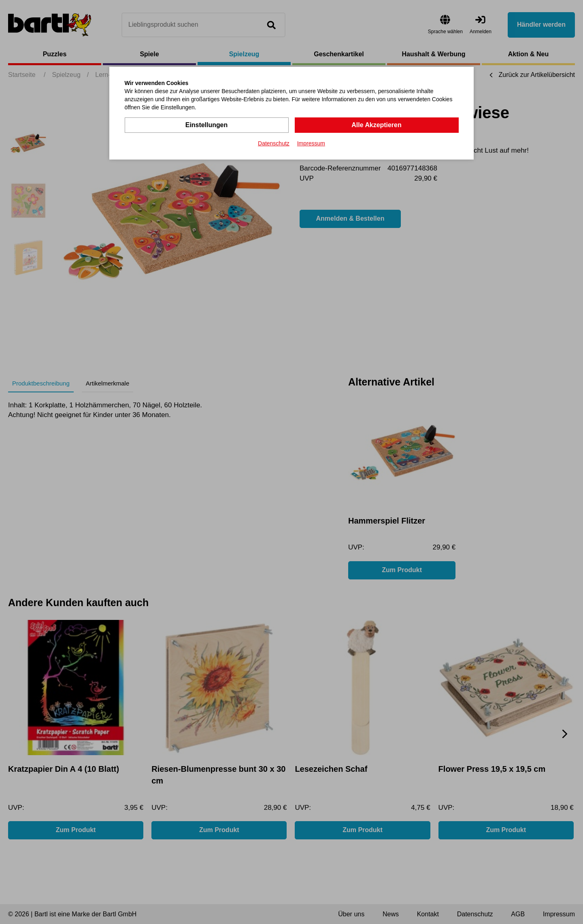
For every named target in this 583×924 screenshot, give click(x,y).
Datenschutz (274, 143)
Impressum (311, 143)
